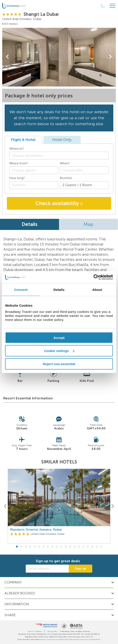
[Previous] (5, 506)
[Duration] (34, 185)
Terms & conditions (35, 631)
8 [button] (48, 547)
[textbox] (61, 156)
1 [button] (17, 547)
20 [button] (101, 547)
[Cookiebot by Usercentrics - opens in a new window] (93, 277)
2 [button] (21, 547)
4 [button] (30, 547)
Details (30, 224)
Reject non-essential (59, 364)
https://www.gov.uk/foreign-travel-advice (58, 639)
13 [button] (70, 547)
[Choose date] (84, 170)
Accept (59, 338)
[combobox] (59, 156)
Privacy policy (52, 631)
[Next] (113, 506)
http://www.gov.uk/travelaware (88, 639)
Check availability (59, 203)
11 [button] (61, 547)
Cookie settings (59, 351)
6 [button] (39, 547)
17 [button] (88, 547)
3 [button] (26, 547)
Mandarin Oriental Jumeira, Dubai (36, 530)
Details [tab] (59, 289)
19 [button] (97, 547)
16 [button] (83, 547)
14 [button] (75, 547)
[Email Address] (47, 569)
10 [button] (57, 547)
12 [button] (66, 547)
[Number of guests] (84, 185)
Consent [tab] (21, 289)
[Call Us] (103, 6)
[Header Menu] (112, 6)
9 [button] (52, 547)
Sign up (81, 569)
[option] (59, 506)
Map (88, 224)
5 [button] (35, 547)
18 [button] (92, 547)
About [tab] (97, 289)
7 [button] (43, 547)
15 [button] (79, 547)
